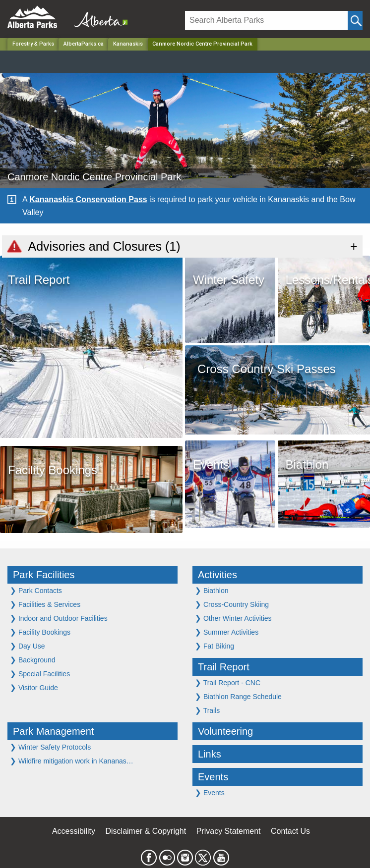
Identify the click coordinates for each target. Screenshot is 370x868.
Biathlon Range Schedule (238, 696)
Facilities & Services (45, 604)
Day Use (28, 646)
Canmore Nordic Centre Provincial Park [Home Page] (202, 44)
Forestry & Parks (33, 44)
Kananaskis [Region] (128, 44)
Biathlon (212, 590)
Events (213, 777)
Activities (217, 575)
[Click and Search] (355, 21)
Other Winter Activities (233, 618)
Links (210, 754)
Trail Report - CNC (228, 682)
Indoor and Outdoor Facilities (59, 618)
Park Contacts (36, 590)
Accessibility (74, 831)
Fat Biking (215, 646)
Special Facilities (40, 674)
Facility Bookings (40, 632)
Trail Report (224, 667)
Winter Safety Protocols (50, 747)
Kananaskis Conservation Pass (88, 199)
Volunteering (225, 731)
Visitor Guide (34, 687)
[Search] (266, 21)
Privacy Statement (229, 831)
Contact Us (290, 831)
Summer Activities (227, 632)
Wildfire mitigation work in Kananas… (72, 761)
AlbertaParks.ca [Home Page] (84, 44)
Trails (207, 710)
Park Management (53, 731)
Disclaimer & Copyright (146, 831)
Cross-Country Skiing (232, 604)
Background (33, 660)
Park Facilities (44, 575)
